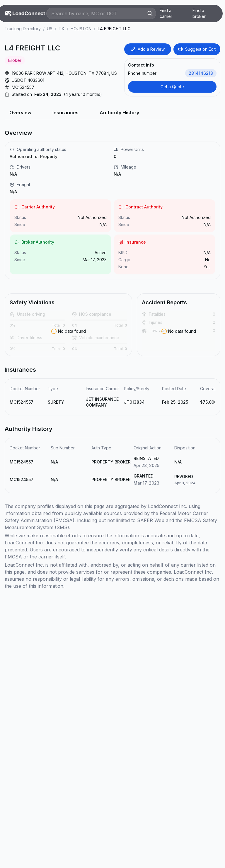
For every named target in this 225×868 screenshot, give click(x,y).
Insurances (65, 113)
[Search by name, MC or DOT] (98, 13)
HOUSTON (81, 29)
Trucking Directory (23, 29)
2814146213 (201, 73)
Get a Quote (172, 87)
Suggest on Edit (197, 49)
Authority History (119, 113)
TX (62, 29)
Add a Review (148, 49)
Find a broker (199, 13)
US (50, 29)
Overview (20, 113)
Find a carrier (166, 13)
